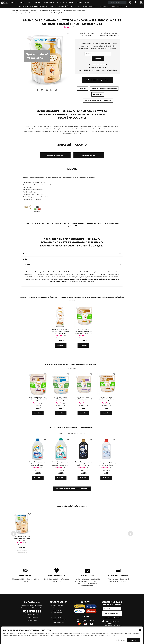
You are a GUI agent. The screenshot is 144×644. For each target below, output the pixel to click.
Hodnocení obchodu (65, 3)
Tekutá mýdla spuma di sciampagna (73, 11)
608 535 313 (32, 611)
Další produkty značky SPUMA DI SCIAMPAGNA (72, 428)
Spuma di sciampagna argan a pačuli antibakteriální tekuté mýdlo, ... (38, 399)
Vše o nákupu (57, 615)
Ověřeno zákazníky (58, 613)
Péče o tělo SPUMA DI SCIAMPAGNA (104, 88)
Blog (87, 3)
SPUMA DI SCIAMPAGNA (111, 35)
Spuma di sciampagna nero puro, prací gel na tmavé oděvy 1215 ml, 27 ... (83, 464)
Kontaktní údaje (32, 620)
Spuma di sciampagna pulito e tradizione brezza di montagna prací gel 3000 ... (61, 464)
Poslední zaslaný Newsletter (112, 618)
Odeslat (98, 59)
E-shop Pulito (15, 11)
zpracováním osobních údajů (113, 626)
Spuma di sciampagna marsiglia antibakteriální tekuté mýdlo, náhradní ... (61, 399)
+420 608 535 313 (90, 7)
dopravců (126, 579)
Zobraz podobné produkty (98, 80)
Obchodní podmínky (59, 622)
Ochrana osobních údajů (60, 620)
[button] (140, 630)
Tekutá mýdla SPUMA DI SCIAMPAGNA (98, 100)
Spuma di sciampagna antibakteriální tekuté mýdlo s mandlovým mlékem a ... (84, 331)
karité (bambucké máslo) (55, 155)
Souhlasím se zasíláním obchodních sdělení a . (113, 624)
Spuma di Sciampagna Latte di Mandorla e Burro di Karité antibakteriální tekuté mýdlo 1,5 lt (37, 13)
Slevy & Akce (49, 3)
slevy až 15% (57, 581)
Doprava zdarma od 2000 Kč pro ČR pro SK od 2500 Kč (32, 7)
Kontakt (79, 3)
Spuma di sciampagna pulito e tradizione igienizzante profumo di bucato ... (38, 464)
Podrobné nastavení (119, 640)
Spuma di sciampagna (55, 11)
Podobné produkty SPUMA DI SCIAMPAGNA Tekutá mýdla (72, 365)
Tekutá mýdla (43, 11)
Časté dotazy (57, 617)
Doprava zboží (57, 608)
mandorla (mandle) (89, 155)
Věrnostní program (58, 605)
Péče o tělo (34, 11)
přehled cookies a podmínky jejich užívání (104, 635)
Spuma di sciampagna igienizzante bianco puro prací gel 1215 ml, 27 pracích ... (106, 464)
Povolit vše (133, 640)
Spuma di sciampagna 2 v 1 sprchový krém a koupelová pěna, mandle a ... (61, 331)
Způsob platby (57, 610)
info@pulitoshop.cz (105, 7)
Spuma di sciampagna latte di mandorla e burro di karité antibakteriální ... (22, 538)
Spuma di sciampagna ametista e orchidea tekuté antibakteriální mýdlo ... (83, 399)
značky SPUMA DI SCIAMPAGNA (94, 274)
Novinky (38, 3)
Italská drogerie (17, 3)
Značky (30, 3)
